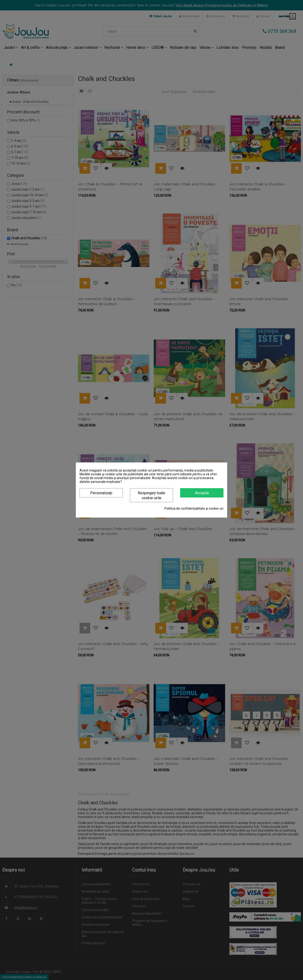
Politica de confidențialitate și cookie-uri (194, 508)
